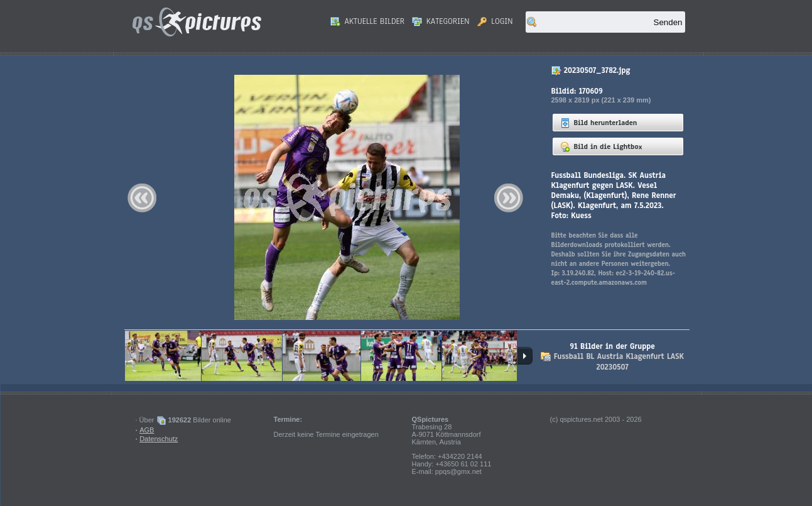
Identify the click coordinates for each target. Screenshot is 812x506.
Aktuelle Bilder (367, 21)
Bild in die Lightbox (601, 146)
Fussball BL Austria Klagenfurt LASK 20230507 (619, 362)
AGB (147, 430)
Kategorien (441, 21)
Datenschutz (159, 439)
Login (495, 21)
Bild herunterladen (599, 123)
